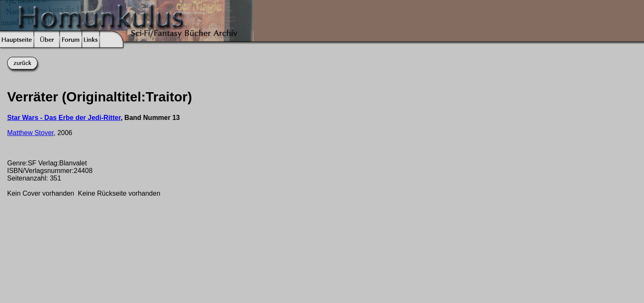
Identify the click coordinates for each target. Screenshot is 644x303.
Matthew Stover (30, 133)
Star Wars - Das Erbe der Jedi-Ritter (64, 118)
